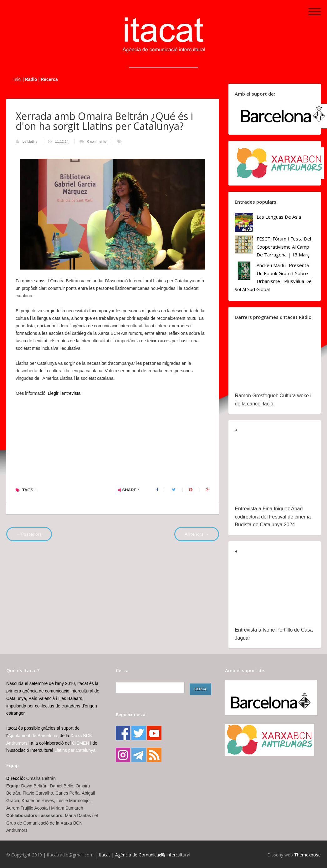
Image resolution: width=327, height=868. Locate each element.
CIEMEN (80, 743)
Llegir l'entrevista (65, 393)
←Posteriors (29, 534)
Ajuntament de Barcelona (33, 736)
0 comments (97, 141)
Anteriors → (197, 534)
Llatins (33, 141)
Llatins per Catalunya (75, 750)
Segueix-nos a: (131, 715)
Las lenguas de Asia (279, 217)
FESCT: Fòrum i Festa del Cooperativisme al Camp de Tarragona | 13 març (284, 247)
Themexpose (307, 855)
